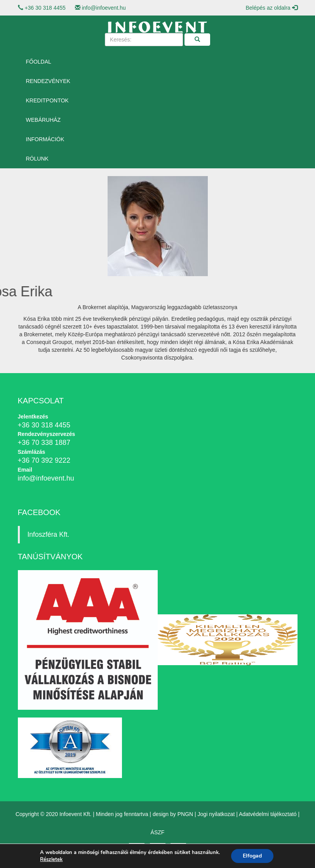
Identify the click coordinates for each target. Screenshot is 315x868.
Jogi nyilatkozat (216, 814)
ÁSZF (158, 832)
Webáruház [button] (43, 120)
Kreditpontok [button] (47, 100)
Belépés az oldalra (271, 8)
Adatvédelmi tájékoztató (268, 814)
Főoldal (39, 62)
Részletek (51, 859)
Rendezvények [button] (48, 81)
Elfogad (252, 856)
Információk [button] (45, 139)
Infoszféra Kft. (49, 534)
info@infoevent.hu (104, 8)
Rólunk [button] (37, 159)
